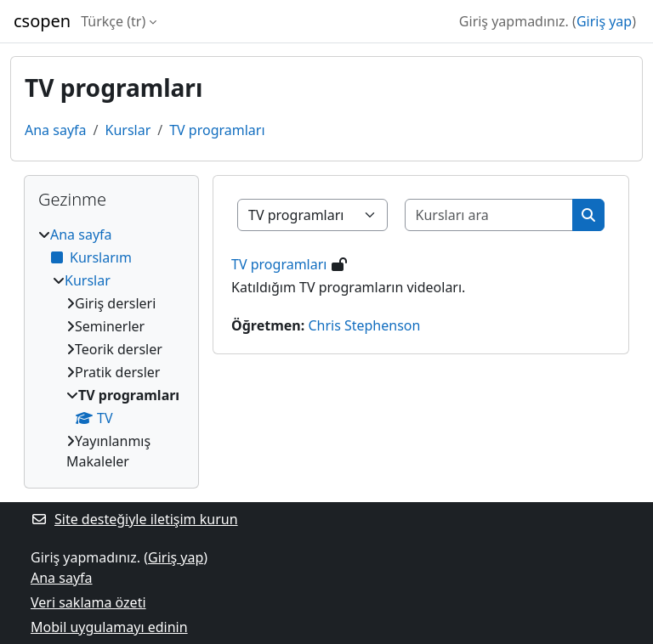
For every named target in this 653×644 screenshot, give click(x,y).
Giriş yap (604, 21)
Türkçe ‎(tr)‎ (113, 21)
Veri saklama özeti (88, 602)
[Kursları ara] (489, 215)
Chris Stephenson (364, 325)
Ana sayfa (56, 130)
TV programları (217, 130)
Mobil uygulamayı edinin (109, 627)
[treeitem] (111, 348)
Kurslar (128, 130)
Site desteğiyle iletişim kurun (134, 519)
